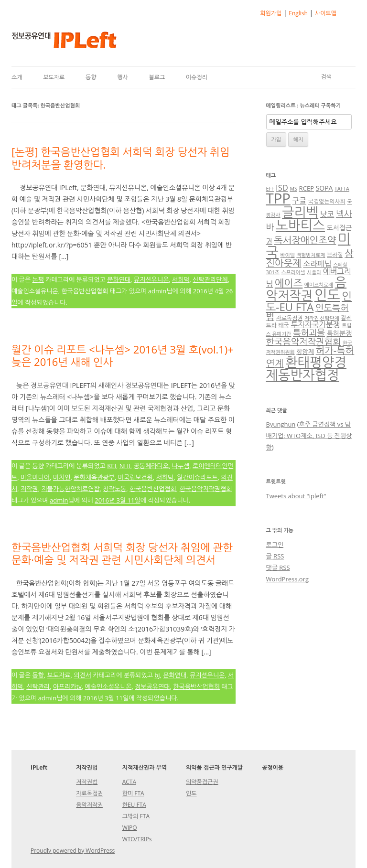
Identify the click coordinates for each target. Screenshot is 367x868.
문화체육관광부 (94, 477)
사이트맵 (326, 13)
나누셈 (181, 466)
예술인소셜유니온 (35, 291)
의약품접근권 (202, 782)
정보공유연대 (152, 686)
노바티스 (300, 225)
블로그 (157, 77)
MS (294, 189)
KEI (112, 466)
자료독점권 (290, 318)
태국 (283, 325)
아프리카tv (67, 686)
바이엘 (288, 255)
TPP (278, 198)
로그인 (275, 545)
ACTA (129, 782)
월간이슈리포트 (197, 477)
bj (157, 675)
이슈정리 (197, 77)
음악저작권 (307, 289)
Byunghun (281, 424)
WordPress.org (288, 579)
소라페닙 (317, 264)
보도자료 (54, 77)
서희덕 (181, 279)
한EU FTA (134, 805)
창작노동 (114, 489)
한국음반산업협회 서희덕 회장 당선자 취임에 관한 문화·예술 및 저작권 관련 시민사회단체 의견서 (122, 553)
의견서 (82, 675)
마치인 (62, 477)
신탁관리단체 (210, 279)
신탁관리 (38, 686)
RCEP (307, 188)
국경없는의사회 (327, 201)
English (298, 13)
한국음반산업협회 (85, 291)
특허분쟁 (340, 333)
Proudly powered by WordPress (73, 851)
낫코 (327, 214)
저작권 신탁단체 (322, 318)
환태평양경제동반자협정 (306, 368)
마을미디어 (35, 477)
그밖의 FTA (136, 816)
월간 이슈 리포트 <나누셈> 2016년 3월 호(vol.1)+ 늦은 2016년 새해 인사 (123, 355)
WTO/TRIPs (137, 839)
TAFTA (342, 189)
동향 (91, 77)
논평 (38, 279)
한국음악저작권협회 (206, 489)
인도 (327, 295)
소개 (17, 77)
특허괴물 (309, 332)
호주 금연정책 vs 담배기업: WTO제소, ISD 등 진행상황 (309, 436)
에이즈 (289, 283)
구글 (300, 201)
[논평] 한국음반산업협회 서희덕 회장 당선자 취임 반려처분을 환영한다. (121, 158)
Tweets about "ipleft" (296, 496)
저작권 (29, 489)
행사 (123, 77)
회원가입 (271, 13)
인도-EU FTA (309, 301)
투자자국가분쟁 (315, 324)
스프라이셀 (293, 272)
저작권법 (87, 782)
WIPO (130, 828)
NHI (125, 466)
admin (157, 291)
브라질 (335, 255)
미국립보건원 (135, 477)
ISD (282, 188)
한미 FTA (133, 793)
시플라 (314, 272)
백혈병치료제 (311, 255)
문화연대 (119, 279)
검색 (326, 77)
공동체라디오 (151, 466)
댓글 (278, 568)
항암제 (305, 352)
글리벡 (300, 212)
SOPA (324, 188)
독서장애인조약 (305, 240)
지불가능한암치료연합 (70, 489)
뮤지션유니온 (151, 279)
